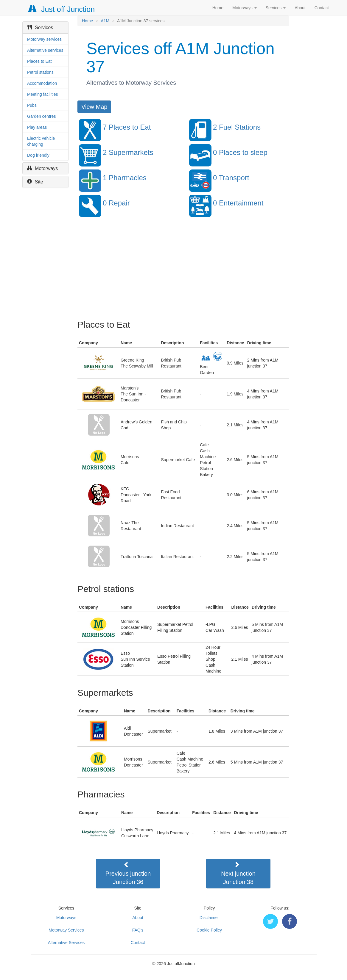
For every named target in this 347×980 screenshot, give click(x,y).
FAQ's (138, 930)
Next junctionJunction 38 (238, 873)
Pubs (32, 105)
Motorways (245, 8)
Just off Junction (62, 9)
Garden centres (42, 116)
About (300, 8)
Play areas (37, 127)
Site (35, 182)
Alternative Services (66, 943)
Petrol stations (40, 72)
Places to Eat (39, 61)
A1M (105, 21)
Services (276, 8)
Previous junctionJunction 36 (128, 873)
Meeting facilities (43, 94)
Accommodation (42, 83)
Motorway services (44, 39)
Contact (322, 8)
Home (218, 8)
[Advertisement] (183, 272)
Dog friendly (38, 155)
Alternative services (45, 50)
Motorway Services (66, 930)
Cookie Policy (209, 930)
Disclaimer (209, 918)
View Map (94, 107)
